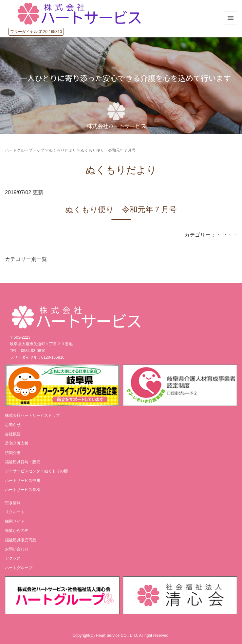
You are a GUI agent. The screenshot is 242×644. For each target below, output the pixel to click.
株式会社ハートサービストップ (32, 415)
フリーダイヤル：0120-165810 (37, 357)
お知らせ (13, 425)
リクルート (15, 512)
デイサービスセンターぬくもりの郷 (36, 471)
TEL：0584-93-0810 (28, 351)
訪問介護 (13, 453)
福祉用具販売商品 (21, 540)
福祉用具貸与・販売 (23, 462)
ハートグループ (19, 568)
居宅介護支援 (17, 443)
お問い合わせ (17, 549)
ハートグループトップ (25, 150)
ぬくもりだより (63, 150)
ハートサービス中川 (23, 481)
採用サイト (15, 521)
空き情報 (13, 503)
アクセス (13, 558)
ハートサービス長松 (23, 490)
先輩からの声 (17, 531)
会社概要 (13, 434)
